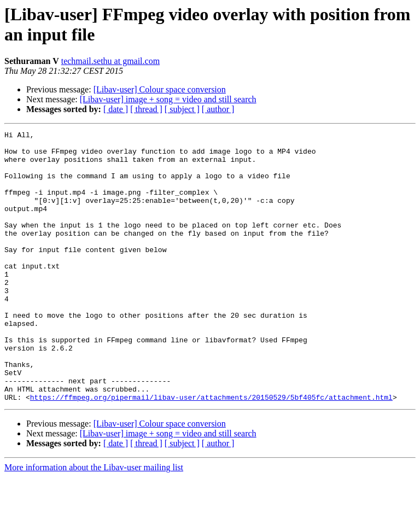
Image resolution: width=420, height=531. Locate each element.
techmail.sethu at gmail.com (110, 61)
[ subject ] (182, 109)
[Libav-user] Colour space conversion (160, 89)
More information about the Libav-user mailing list (94, 521)
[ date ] (116, 109)
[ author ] (218, 109)
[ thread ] (146, 109)
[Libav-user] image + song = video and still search (168, 99)
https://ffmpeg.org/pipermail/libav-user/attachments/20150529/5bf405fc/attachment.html (211, 451)
